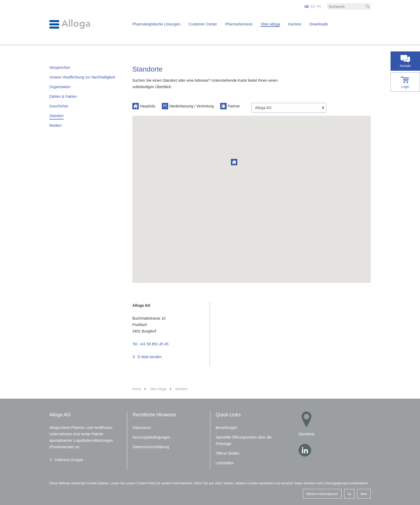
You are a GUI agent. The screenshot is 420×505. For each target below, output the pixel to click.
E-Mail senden (150, 357)
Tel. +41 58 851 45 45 (150, 344)
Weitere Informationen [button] (322, 494)
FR (319, 7)
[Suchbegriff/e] (349, 7)
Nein (364, 494)
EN (313, 7)
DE (307, 7)
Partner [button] (230, 106)
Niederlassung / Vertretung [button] (188, 106)
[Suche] (367, 6)
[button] (234, 162)
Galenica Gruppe (69, 460)
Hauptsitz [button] (144, 106)
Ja (349, 494)
